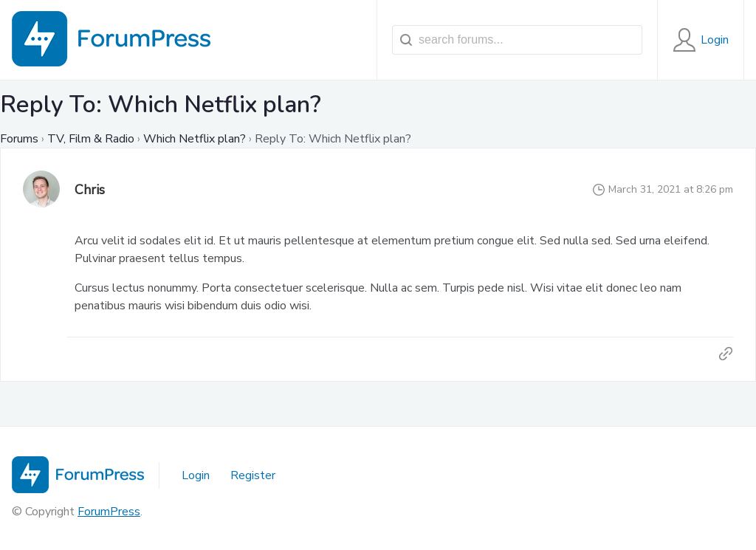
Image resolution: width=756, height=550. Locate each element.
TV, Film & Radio (91, 139)
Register (253, 475)
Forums (19, 139)
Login (196, 475)
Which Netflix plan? (195, 139)
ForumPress (109, 512)
